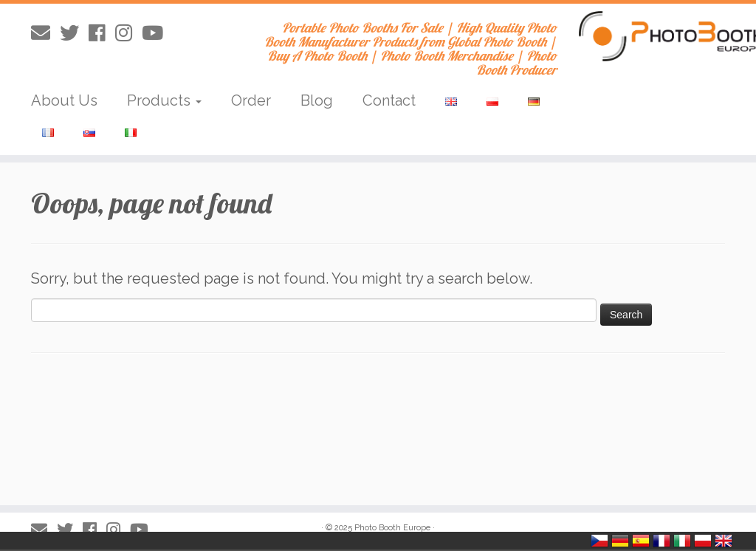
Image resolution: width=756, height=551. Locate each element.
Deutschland (620, 541)
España (641, 541)
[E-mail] (45, 33)
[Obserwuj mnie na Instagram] (128, 33)
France (661, 541)
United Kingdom (724, 541)
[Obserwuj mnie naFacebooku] (102, 33)
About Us (64, 100)
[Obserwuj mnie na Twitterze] (74, 33)
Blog (317, 100)
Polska (703, 541)
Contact (389, 100)
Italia (682, 541)
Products (164, 100)
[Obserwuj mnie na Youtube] (157, 33)
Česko (599, 541)
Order (251, 100)
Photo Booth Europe (392, 528)
